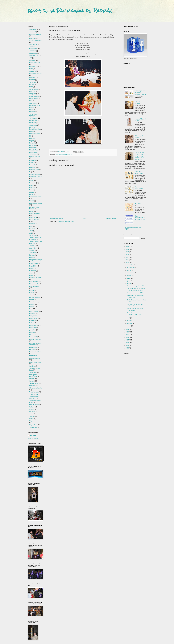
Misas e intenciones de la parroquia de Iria (140, 218)
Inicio (85, 218)
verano (31, 409)
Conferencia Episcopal (33, 115)
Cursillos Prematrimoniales (35, 128)
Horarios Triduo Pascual (34, 208)
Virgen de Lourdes (35, 421)
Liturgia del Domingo (36, 260)
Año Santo (33, 51)
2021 (127, 260)
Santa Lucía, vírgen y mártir (139, 172)
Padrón (32, 304)
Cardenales (33, 82)
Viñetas (32, 419)
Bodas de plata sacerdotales (136, 293)
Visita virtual (33, 427)
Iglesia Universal (67, 154)
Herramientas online (35, 197)
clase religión (33, 103)
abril (129, 318)
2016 (127, 337)
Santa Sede (33, 372)
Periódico (32, 332)
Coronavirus (33, 120)
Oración (32, 300)
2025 (127, 249)
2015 (127, 340)
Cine (31, 101)
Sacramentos (33, 356)
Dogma (32, 141)
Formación (33, 183)
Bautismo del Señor (35, 63)
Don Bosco (33, 145)
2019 (127, 329)
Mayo (31, 275)
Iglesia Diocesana (35, 213)
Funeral (32, 190)
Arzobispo (32, 60)
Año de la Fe (33, 45)
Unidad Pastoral (34, 405)
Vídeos (31, 416)
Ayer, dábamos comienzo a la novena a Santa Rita (136, 314)
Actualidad (59, 154)
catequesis (33, 94)
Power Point (33, 337)
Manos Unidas (34, 264)
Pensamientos (34, 325)
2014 (127, 343)
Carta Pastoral (34, 89)
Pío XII (31, 335)
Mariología (33, 271)
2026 (127, 246)
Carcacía (32, 80)
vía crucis (32, 412)
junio (129, 281)
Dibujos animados (35, 134)
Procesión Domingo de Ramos (35, 344)
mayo (129, 284)
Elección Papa (34, 150)
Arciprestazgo (34, 56)
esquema (32, 163)
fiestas (31, 181)
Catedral (32, 91)
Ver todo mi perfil (33, 438)
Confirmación (33, 118)
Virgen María (33, 425)
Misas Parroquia (34, 286)
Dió (30, 136)
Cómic (31, 109)
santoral (32, 379)
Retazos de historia (35, 352)
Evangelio (32, 167)
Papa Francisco (34, 311)
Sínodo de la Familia (36, 388)
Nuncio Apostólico (35, 297)
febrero (130, 323)
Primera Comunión (35, 339)
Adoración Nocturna (35, 34)
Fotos (31, 185)
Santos (31, 381)
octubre (130, 270)
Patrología (32, 321)
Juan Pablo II (33, 248)
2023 (127, 255)
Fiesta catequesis (35, 174)
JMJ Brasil (32, 235)
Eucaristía (32, 165)
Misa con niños (34, 282)
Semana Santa (34, 383)
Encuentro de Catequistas (33, 153)
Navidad (32, 293)
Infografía (32, 224)
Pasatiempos (33, 318)
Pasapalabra (33, 316)
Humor (31, 211)
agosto (130, 276)
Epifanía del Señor (35, 156)
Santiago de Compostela (33, 376)
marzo (31, 273)
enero (129, 326)
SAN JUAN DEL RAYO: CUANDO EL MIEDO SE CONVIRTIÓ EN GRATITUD (140, 156)
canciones (32, 78)
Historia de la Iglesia (36, 203)
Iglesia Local (33, 217)
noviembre (131, 268)
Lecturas (32, 255)
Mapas (31, 268)
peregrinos (33, 330)
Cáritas (32, 84)
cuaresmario (33, 125)
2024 (127, 252)
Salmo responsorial (35, 362)
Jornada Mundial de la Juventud (35, 239)
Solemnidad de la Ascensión (140, 103)
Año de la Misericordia (33, 48)
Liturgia (32, 257)
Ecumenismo (33, 148)
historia (32, 201)
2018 (127, 332)
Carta (31, 87)
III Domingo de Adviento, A (139, 137)
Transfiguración (34, 392)
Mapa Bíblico (33, 266)
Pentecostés (33, 328)
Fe (30, 172)
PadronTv (32, 307)
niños (31, 295)
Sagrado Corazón (35, 358)
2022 (127, 257)
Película (32, 323)
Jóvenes (32, 246)
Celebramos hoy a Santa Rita (136, 286)
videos (31, 414)
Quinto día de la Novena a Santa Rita (135, 305)
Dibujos (32, 131)
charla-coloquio (34, 96)
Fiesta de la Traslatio (36, 177)
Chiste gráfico (34, 98)
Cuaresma (32, 123)
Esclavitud (32, 160)
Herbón (32, 195)
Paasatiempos (34, 302)
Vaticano (32, 407)
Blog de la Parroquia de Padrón (70, 11)
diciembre (130, 265)
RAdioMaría (33, 347)
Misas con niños (34, 284)
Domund (32, 143)
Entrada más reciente (56, 218)
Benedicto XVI (34, 67)
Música (32, 290)
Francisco (32, 188)
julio (129, 278)
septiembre (131, 273)
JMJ (31, 233)
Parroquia (32, 314)
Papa (31, 309)
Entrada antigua (111, 218)
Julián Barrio (33, 253)
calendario (32, 71)
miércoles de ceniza (35, 278)
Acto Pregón (33, 30)
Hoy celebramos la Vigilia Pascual (140, 188)
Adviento (32, 38)
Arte (31, 58)
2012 (127, 348)
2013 (127, 345)
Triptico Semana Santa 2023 (34, 398)
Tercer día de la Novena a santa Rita (135, 309)
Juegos (32, 250)
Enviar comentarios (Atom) (66, 221)
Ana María (33, 435)
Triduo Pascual (34, 394)
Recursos (32, 349)
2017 (127, 335)
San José (32, 366)
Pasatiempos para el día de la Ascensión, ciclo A (140, 93)
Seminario (32, 386)
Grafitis (32, 192)
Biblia (31, 69)
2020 (127, 263)
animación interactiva (36, 41)
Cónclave (32, 112)
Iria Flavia (32, 228)
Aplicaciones (33, 53)
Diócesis (32, 138)
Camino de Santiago (36, 74)
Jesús (31, 231)
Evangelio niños (34, 170)
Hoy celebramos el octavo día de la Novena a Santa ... (136, 289)
